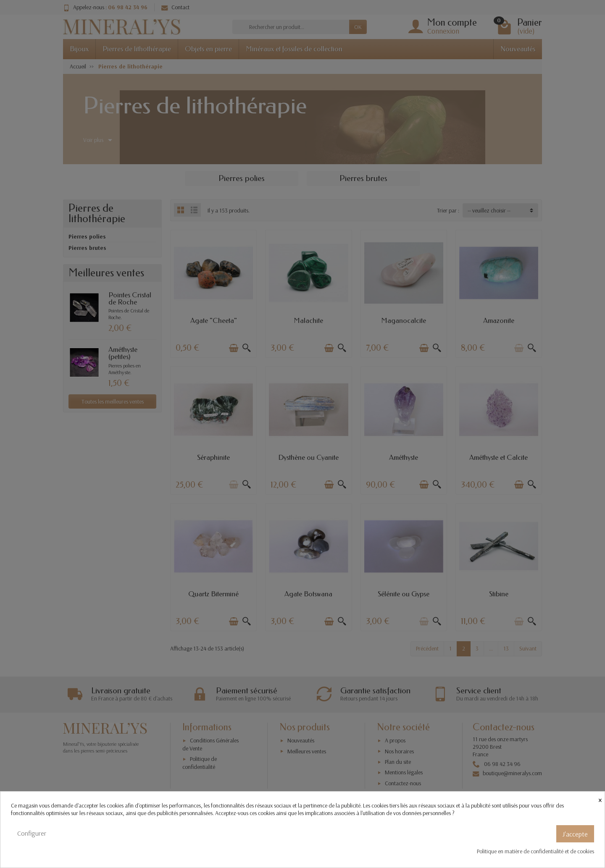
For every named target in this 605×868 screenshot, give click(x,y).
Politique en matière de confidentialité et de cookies (535, 851)
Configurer (32, 833)
